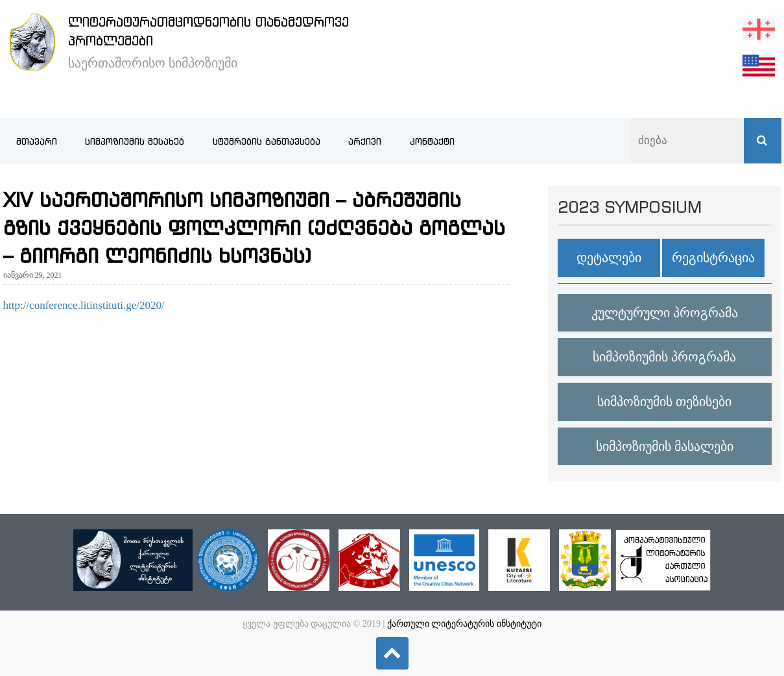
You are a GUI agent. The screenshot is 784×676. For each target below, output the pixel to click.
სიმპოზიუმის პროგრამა (664, 357)
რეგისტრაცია (713, 258)
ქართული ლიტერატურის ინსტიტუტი (464, 624)
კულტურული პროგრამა (665, 313)
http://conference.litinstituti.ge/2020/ (84, 305)
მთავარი (37, 141)
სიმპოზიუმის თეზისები (664, 402)
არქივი (365, 141)
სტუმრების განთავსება (267, 141)
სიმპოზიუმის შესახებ (135, 141)
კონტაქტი (432, 141)
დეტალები (609, 258)
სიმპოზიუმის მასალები (665, 446)
